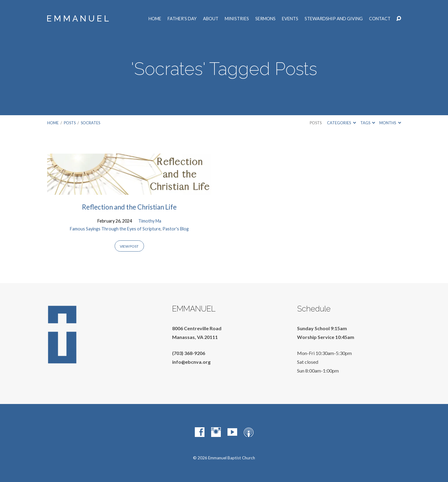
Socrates (90, 123)
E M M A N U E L (78, 19)
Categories (341, 123)
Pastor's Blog (176, 229)
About (211, 19)
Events (290, 19)
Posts (70, 123)
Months (390, 123)
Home (155, 19)
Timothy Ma (150, 221)
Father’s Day (182, 19)
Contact (380, 19)
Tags (368, 123)
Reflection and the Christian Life (129, 207)
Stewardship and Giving (334, 19)
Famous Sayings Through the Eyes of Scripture (115, 229)
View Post (129, 246)
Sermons (265, 19)
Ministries (237, 19)
